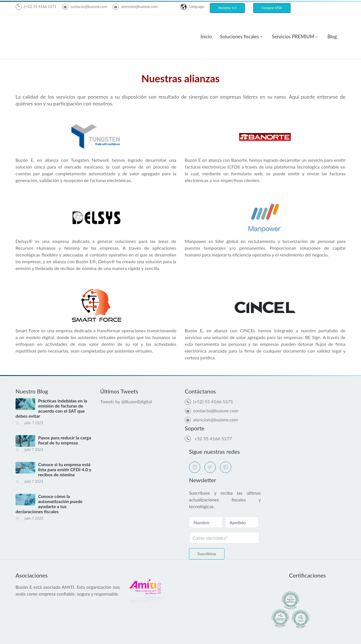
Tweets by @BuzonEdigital (126, 378)
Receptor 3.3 (227, 8)
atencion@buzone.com (135, 6)
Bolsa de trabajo (287, 634)
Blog (332, 25)
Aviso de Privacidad (175, 634)
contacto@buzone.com (85, 6)
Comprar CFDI (272, 8)
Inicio (206, 25)
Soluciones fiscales (239, 25)
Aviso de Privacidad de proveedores (232, 634)
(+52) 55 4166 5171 (40, 6)
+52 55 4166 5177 (213, 415)
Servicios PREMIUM (293, 25)
